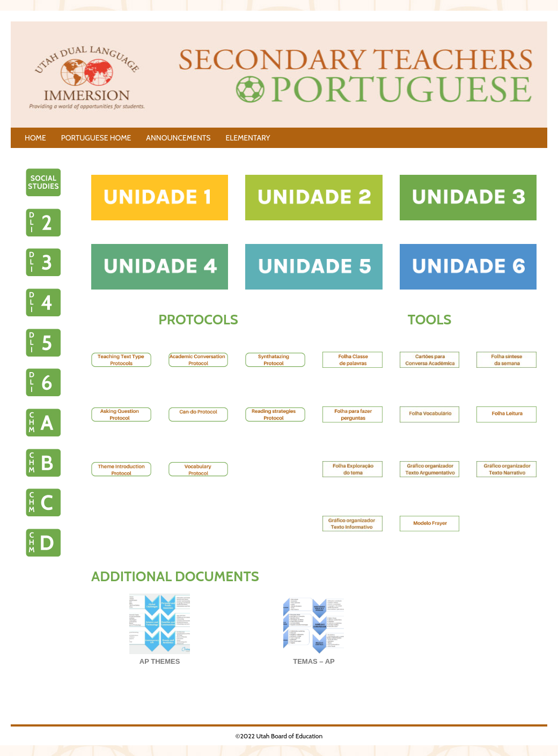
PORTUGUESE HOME (96, 138)
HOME (35, 138)
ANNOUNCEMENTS (178, 138)
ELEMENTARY (248, 138)
